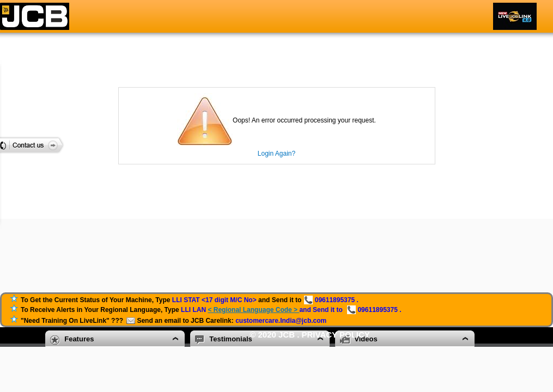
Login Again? (276, 154)
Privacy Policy (336, 335)
